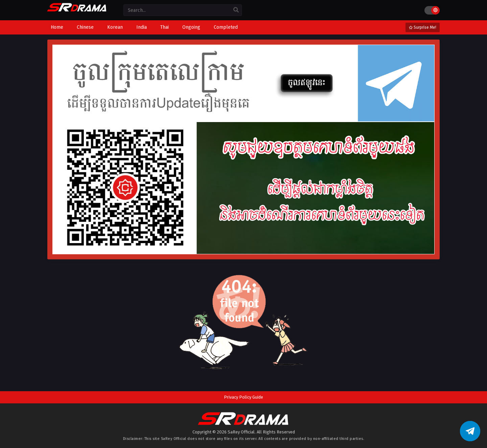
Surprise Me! (423, 27)
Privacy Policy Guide (243, 397)
